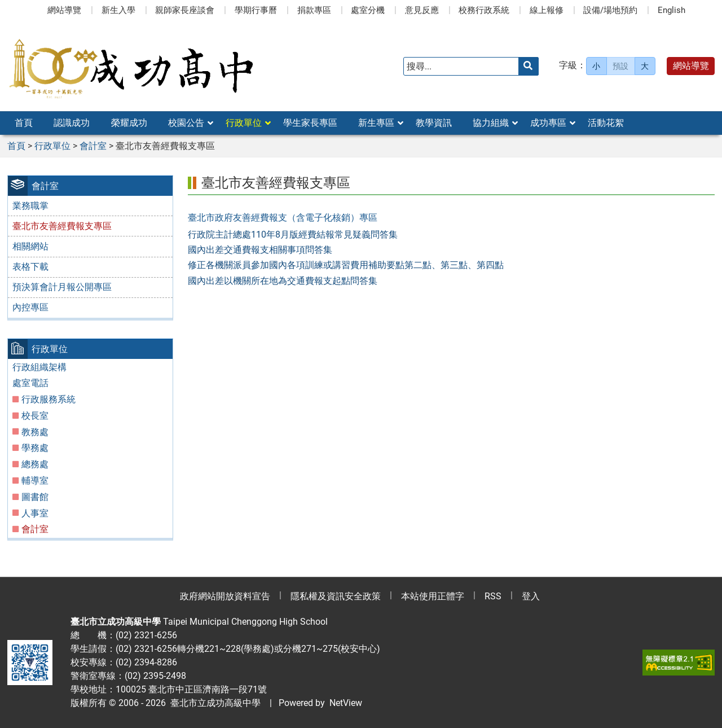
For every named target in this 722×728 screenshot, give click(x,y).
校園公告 (186, 123)
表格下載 (30, 267)
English (672, 10)
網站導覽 (64, 10)
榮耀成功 (129, 123)
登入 (531, 596)
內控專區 (30, 307)
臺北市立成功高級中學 (213, 703)
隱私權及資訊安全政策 (336, 596)
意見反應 (422, 10)
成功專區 (548, 123)
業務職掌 (30, 206)
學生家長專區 (310, 123)
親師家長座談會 (185, 10)
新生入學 (118, 10)
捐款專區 (314, 10)
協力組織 (491, 123)
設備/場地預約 (610, 10)
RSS (493, 596)
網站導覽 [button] (691, 66)
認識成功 (72, 123)
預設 (620, 66)
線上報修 (547, 10)
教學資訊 (434, 123)
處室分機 (368, 10)
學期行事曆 (256, 10)
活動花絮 (606, 123)
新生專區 (376, 123)
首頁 (24, 123)
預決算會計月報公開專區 (62, 287)
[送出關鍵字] (529, 66)
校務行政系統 (484, 10)
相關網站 (30, 246)
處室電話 (30, 383)
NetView (346, 703)
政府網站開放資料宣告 (225, 596)
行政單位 (244, 123)
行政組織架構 (39, 367)
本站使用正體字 (433, 596)
